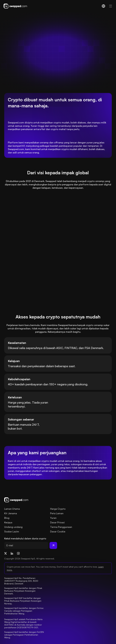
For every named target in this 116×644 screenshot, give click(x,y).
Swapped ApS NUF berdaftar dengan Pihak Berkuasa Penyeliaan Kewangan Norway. (23, 601)
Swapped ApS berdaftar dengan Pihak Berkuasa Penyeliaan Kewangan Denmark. (23, 591)
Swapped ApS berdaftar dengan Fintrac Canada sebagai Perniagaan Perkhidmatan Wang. (24, 611)
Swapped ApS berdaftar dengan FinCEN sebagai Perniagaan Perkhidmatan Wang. (24, 635)
